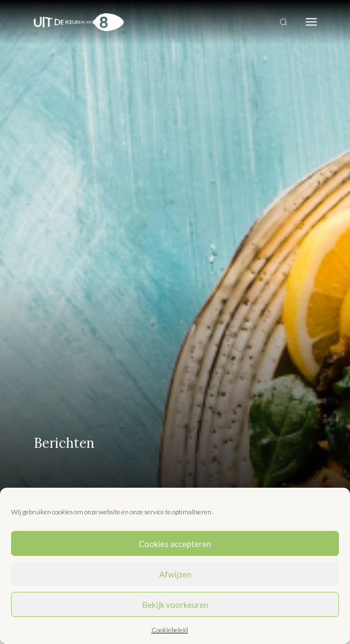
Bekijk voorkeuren (175, 605)
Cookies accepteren (175, 544)
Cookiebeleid (170, 630)
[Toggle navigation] (311, 22)
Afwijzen (175, 574)
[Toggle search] (283, 22)
